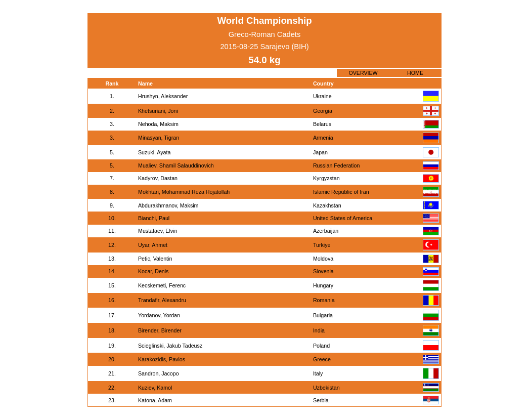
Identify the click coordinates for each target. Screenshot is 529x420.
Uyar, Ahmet (153, 245)
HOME (415, 73)
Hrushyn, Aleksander (163, 96)
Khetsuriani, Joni (158, 111)
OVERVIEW (363, 73)
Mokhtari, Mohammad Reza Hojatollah (184, 192)
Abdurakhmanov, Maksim (168, 205)
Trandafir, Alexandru (162, 300)
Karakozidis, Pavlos (162, 359)
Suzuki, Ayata (154, 152)
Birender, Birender (160, 330)
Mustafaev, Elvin (158, 231)
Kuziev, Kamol (155, 388)
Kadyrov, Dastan (158, 178)
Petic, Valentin (155, 259)
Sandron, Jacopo (159, 373)
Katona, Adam (155, 400)
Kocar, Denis (153, 271)
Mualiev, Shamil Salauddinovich (176, 165)
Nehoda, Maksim (158, 124)
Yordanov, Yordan (159, 315)
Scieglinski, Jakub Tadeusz (170, 346)
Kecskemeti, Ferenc (162, 285)
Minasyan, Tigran (159, 138)
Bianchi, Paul (154, 218)
